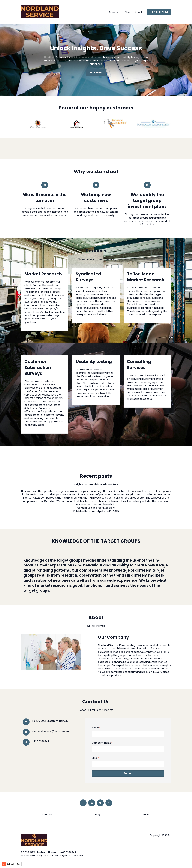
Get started (96, 72)
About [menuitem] (146, 814)
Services (114, 12)
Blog (127, 12)
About (139, 12)
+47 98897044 (159, 12)
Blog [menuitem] (97, 814)
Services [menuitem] (47, 814)
